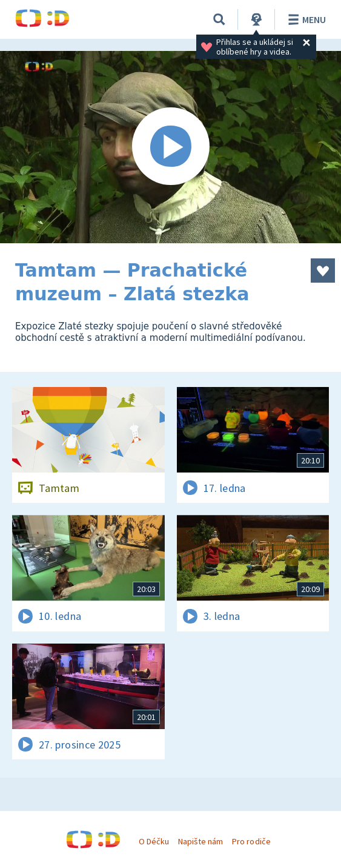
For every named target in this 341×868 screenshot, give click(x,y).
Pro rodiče (251, 841)
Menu (305, 19)
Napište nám (200, 841)
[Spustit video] (170, 147)
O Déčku (154, 841)
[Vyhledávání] (219, 19)
